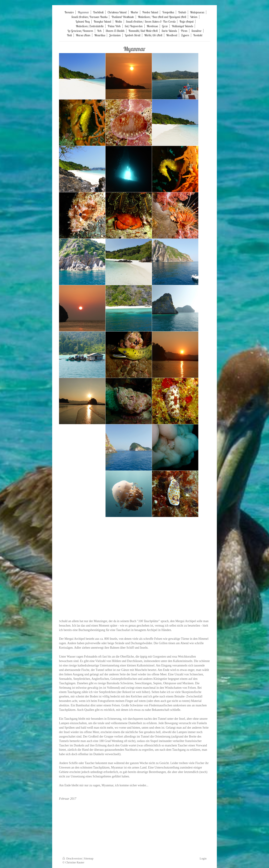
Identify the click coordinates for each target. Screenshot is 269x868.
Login (203, 858)
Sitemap (89, 858)
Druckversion (73, 858)
